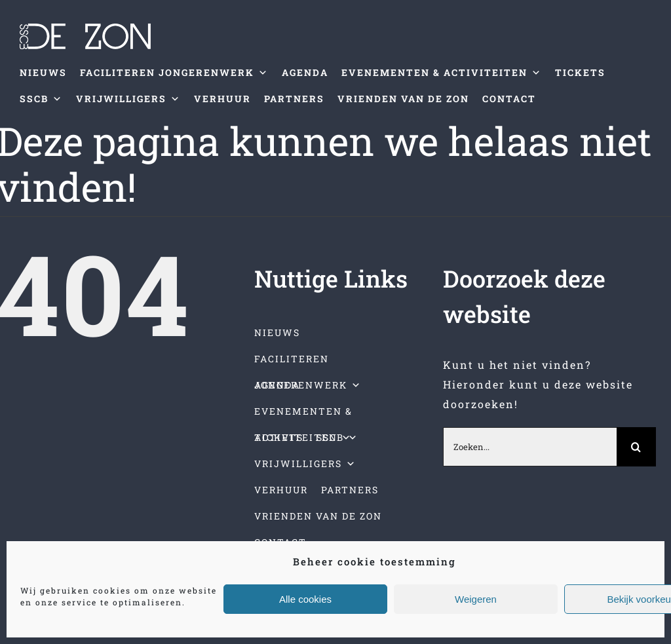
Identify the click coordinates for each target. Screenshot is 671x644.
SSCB (41, 99)
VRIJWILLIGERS (128, 99)
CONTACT (509, 99)
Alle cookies (305, 599)
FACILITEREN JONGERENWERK (174, 73)
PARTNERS (294, 99)
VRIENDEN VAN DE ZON (403, 99)
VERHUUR (222, 99)
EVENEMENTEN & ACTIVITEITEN (442, 73)
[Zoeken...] (530, 447)
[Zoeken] (636, 447)
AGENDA (305, 72)
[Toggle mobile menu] (644, 132)
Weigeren (476, 599)
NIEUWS (43, 72)
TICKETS (580, 72)
